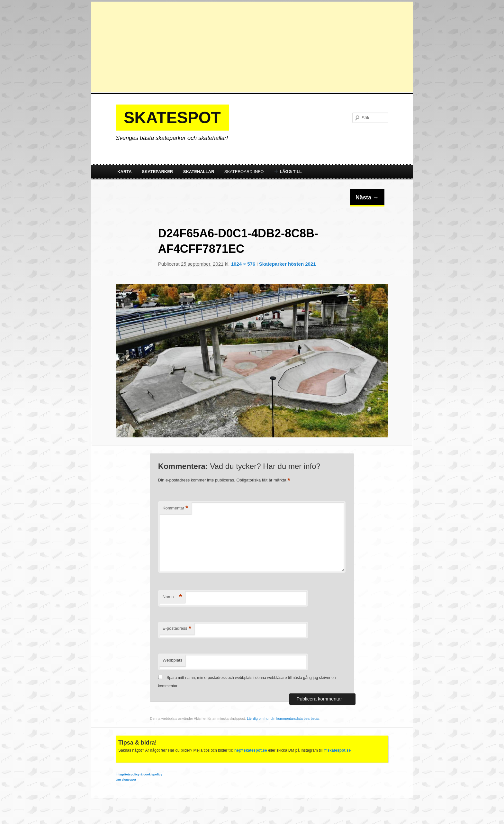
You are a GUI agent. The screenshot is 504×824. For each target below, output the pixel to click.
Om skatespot (126, 779)
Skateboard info (244, 172)
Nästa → (367, 197)
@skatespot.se (337, 750)
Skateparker (157, 172)
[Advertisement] (252, 47)
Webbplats (172, 660)
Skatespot (172, 118)
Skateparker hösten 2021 (288, 264)
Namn (172, 597)
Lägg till (288, 172)
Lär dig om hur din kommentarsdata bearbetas (283, 719)
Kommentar (175, 508)
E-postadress (177, 629)
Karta (125, 172)
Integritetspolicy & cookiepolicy (139, 774)
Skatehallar (199, 172)
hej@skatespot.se (251, 750)
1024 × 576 (243, 264)
